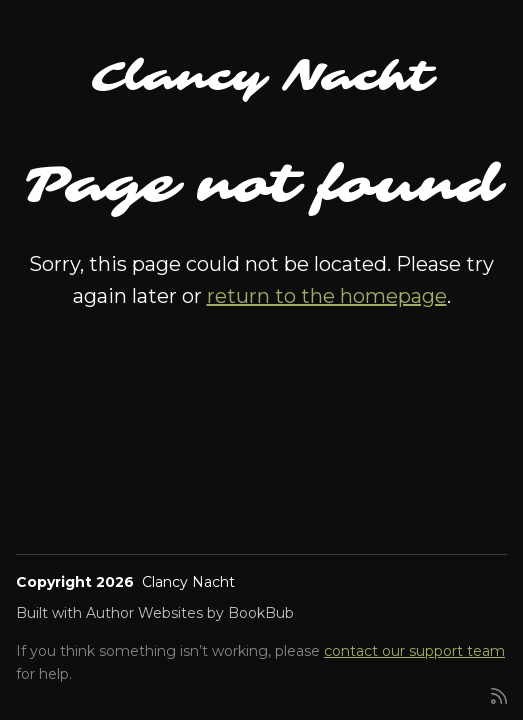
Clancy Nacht (262, 77)
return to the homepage (327, 296)
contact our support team (414, 651)
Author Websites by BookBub (190, 613)
